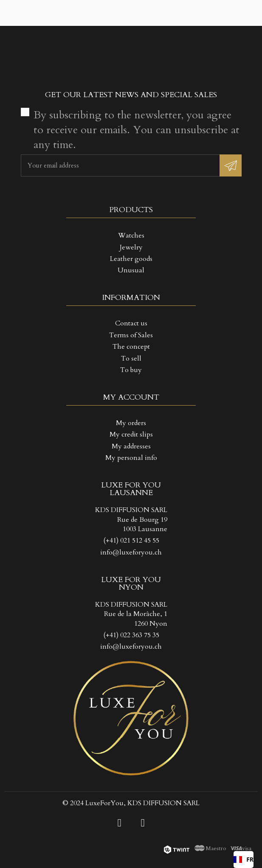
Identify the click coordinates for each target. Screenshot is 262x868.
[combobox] (244, 860)
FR (244, 859)
